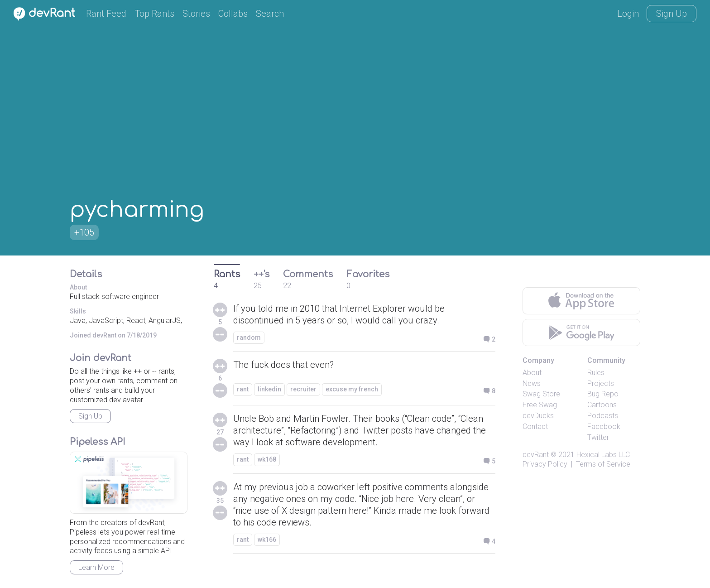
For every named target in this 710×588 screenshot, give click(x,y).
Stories (196, 14)
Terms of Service (603, 464)
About (532, 373)
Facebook (604, 427)
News (532, 383)
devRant (536, 455)
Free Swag (540, 405)
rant (243, 389)
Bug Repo (603, 394)
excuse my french (352, 389)
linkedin (269, 389)
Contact (535, 427)
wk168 (267, 459)
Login (628, 14)
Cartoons (602, 405)
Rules (596, 373)
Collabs (233, 14)
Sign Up (672, 14)
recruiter (303, 389)
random (249, 337)
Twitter (598, 437)
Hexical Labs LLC (603, 455)
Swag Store (541, 394)
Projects (601, 383)
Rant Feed (106, 14)
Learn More (96, 567)
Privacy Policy (545, 464)
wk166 (267, 540)
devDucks (538, 416)
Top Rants (154, 14)
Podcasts (603, 416)
